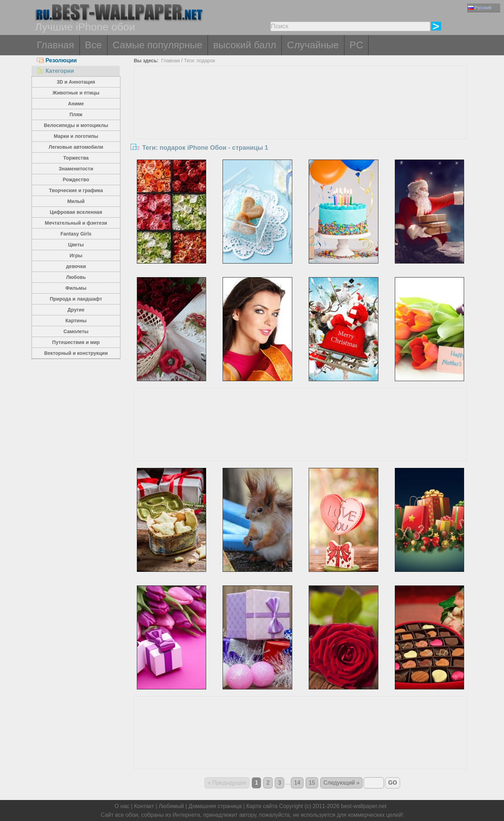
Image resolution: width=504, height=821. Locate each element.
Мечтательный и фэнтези (76, 223)
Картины (76, 321)
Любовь (76, 277)
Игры (76, 255)
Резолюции (57, 60)
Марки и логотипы (76, 136)
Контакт (144, 806)
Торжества (76, 158)
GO (393, 783)
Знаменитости (76, 169)
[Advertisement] (301, 119)
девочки (76, 266)
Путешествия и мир (76, 342)
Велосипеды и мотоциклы (76, 125)
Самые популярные (157, 45)
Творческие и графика (76, 190)
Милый (76, 201)
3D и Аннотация (76, 82)
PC (356, 45)
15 (312, 783)
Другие (76, 310)
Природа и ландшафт (76, 299)
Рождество (76, 180)
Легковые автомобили (76, 147)
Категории (55, 71)
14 (297, 783)
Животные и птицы (76, 93)
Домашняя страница (215, 806)
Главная (55, 45)
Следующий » (341, 783)
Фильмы (76, 288)
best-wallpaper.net (364, 806)
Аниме (76, 104)
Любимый (171, 806)
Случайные (313, 45)
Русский (480, 8)
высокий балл (245, 45)
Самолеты (76, 331)
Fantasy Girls (76, 234)
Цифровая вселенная (76, 212)
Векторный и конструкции (76, 353)
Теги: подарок (199, 61)
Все (93, 45)
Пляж (76, 114)
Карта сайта (262, 806)
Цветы (76, 245)
